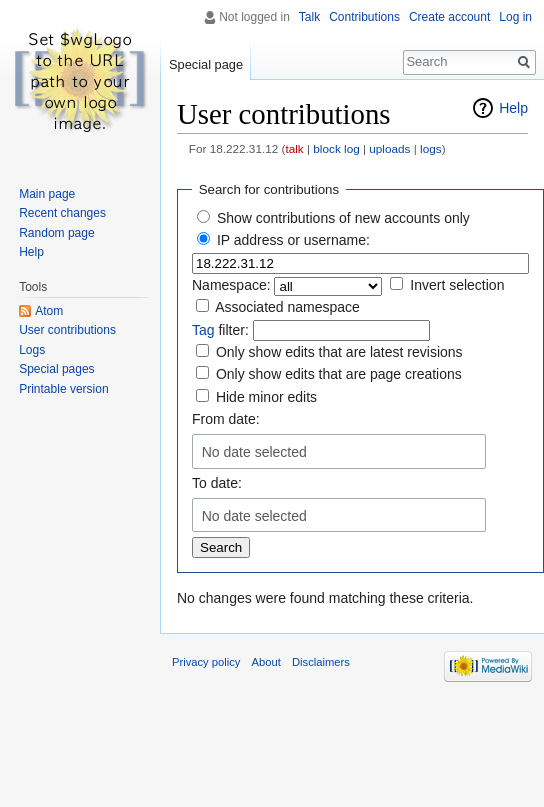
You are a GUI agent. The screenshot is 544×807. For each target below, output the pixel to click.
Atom (49, 311)
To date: (217, 483)
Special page (206, 64)
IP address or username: (293, 240)
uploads (389, 148)
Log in (515, 17)
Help (513, 108)
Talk (309, 17)
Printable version (63, 389)
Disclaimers (321, 662)
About (266, 662)
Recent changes (62, 213)
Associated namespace (287, 307)
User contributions (67, 330)
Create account (449, 17)
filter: (220, 330)
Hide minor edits (266, 397)
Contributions (364, 17)
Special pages (56, 369)
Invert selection (457, 285)
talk (294, 148)
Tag (203, 330)
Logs (32, 350)
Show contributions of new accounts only (343, 218)
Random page (56, 233)
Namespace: (231, 285)
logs (431, 148)
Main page (47, 194)
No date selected (254, 452)
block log (336, 148)
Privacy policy (206, 662)
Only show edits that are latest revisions (339, 352)
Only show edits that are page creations (339, 374)
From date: (226, 419)
